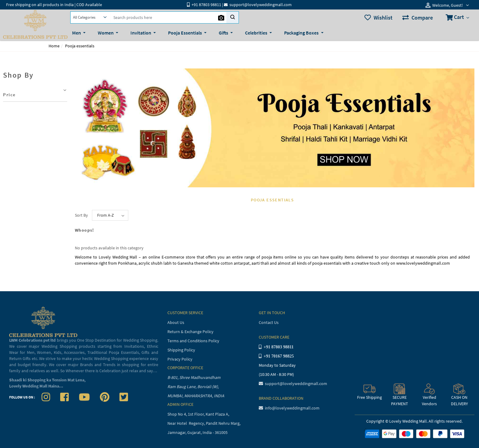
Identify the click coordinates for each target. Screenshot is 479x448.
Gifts (224, 33)
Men (77, 33)
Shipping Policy (181, 350)
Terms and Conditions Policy (193, 341)
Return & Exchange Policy (190, 332)
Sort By (81, 215)
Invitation (141, 33)
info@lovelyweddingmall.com (289, 408)
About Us (176, 322)
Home (54, 46)
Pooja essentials (80, 46)
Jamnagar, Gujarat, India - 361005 (197, 432)
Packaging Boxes (302, 33)
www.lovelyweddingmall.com (423, 263)
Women (106, 33)
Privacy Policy (180, 359)
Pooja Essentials (185, 33)
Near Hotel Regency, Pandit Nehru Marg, (204, 423)
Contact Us (269, 322)
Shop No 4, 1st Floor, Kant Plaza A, (199, 414)
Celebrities (257, 33)
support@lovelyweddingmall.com (293, 384)
